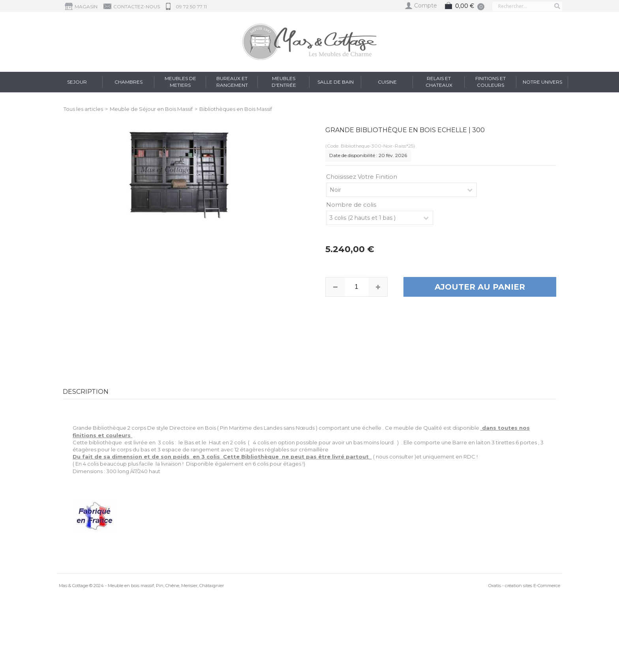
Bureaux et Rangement (232, 82)
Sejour (77, 82)
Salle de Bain (336, 82)
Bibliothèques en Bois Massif (236, 109)
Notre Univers (542, 82)
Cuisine (387, 82)
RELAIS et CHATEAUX (439, 82)
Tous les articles (83, 109)
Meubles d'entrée (284, 82)
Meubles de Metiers (180, 82)
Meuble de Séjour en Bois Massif (151, 109)
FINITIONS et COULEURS (491, 82)
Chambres (128, 82)
